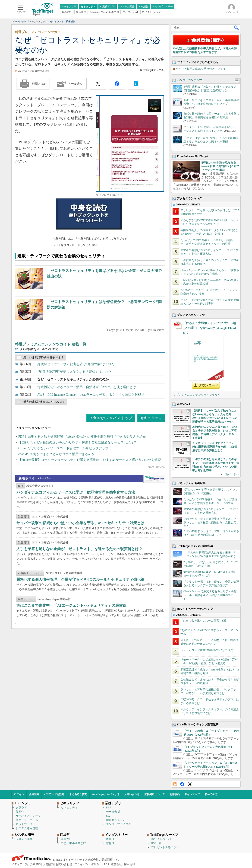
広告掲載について (154, 794)
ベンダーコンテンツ (189, 80)
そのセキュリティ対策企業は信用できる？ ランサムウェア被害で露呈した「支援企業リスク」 (211, 523)
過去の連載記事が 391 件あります (44, 402)
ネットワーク (24, 824)
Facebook (182, 784)
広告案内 (48, 864)
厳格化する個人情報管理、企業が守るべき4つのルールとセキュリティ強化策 (80, 579)
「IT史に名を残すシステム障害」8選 (203, 621)
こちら (119, 195)
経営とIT (66, 839)
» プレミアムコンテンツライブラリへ (197, 395)
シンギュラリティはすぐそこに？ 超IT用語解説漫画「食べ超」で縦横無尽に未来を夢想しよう (215, 447)
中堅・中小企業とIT (73, 843)
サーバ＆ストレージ (28, 816)
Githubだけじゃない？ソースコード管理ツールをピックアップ (63, 448)
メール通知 (75, 84)
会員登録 (34, 794)
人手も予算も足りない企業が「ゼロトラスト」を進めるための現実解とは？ (79, 549)
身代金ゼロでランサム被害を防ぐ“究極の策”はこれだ (76, 364)
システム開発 (24, 839)
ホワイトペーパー (162, 839)
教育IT (110, 843)
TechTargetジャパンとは (106, 794)
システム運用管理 (27, 828)
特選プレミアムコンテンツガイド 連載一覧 (51, 344)
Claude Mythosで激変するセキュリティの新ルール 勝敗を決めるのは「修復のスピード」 (210, 595)
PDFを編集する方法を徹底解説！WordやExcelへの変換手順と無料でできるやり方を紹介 (82, 437)
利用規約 (175, 794)
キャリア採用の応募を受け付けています (201, 69)
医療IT (110, 839)
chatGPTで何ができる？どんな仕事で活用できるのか (57, 454)
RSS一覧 (156, 843)
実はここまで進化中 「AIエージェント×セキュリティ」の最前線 (71, 605)
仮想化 (20, 812)
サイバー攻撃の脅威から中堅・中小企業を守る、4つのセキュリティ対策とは (80, 523)
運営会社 (117, 864)
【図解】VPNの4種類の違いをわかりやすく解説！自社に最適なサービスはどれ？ (77, 442)
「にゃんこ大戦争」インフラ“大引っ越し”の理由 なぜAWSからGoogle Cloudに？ (209, 328)
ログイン (19, 794)
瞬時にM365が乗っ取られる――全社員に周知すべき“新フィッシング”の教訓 (220, 166)
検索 (237, 28)
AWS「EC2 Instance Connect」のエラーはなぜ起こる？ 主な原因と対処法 (91, 395)
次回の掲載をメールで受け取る (39, 349)
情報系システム (116, 820)
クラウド (21, 807)
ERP (109, 807)
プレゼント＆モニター (165, 847)
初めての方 (211, 794)
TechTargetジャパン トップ (111, 418)
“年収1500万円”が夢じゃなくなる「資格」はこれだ (74, 372)
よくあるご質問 (78, 794)
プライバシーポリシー (88, 864)
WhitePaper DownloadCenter (154, 479)
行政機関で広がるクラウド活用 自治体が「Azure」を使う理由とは (87, 387)
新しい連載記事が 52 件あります (44, 357)
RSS (175, 784)
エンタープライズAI (119, 824)
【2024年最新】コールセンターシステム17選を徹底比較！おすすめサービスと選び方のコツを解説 (90, 460)
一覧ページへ (231, 474)
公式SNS (35, 864)
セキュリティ (151, 418)
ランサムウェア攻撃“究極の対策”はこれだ (207, 650)
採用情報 (129, 864)
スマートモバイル (27, 820)
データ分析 (113, 812)
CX (108, 816)
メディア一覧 (20, 864)
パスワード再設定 (54, 794)
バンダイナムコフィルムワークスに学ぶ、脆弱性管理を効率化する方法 (76, 492)
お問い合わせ (132, 794)
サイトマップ (192, 794)
